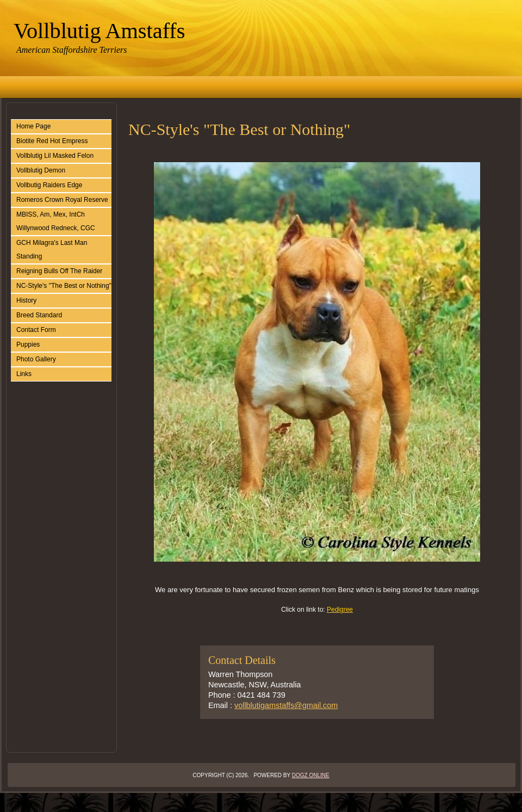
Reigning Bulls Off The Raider (59, 271)
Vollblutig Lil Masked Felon (55, 156)
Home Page (33, 126)
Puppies (28, 345)
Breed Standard (39, 315)
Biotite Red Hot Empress (52, 141)
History (26, 300)
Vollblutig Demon (41, 170)
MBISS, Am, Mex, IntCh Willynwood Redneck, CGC (56, 221)
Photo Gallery (36, 359)
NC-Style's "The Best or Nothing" (64, 286)
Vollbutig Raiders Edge (49, 185)
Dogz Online (311, 775)
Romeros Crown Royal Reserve (62, 200)
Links (24, 374)
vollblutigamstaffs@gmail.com (286, 705)
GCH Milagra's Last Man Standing (52, 250)
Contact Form (36, 330)
